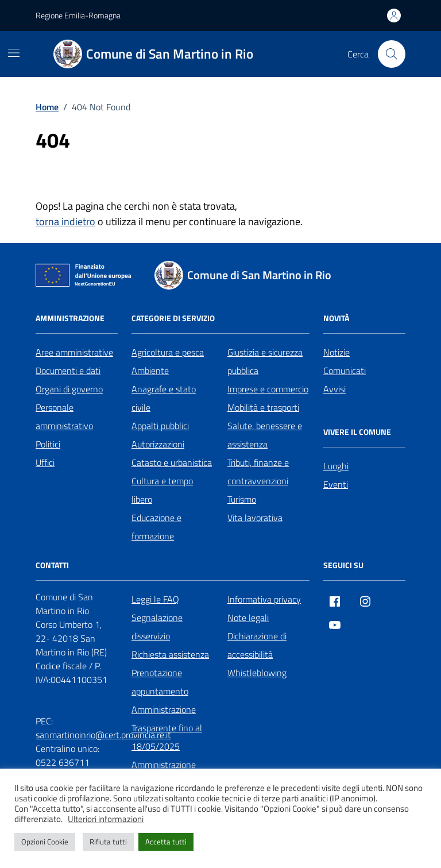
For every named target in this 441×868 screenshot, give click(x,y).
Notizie (336, 352)
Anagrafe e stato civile (164, 398)
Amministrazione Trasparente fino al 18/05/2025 (167, 728)
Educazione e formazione (156, 527)
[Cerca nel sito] (392, 54)
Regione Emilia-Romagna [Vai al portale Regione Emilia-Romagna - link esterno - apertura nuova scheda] (78, 15)
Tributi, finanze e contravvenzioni (258, 472)
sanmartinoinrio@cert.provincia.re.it (103, 735)
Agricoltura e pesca (168, 352)
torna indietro (65, 221)
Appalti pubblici (160, 426)
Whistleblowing (257, 673)
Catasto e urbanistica (172, 462)
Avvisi (334, 389)
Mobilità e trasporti (263, 407)
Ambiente (150, 371)
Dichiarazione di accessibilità (257, 645)
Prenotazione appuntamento (160, 682)
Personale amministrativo (64, 416)
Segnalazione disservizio (157, 627)
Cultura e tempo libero (162, 490)
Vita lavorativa (255, 518)
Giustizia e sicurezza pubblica (265, 361)
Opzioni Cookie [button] (45, 842)
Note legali (248, 618)
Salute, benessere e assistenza (265, 435)
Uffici (45, 462)
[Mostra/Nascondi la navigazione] (14, 53)
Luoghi (336, 466)
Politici (48, 444)
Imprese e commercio (268, 389)
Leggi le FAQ (155, 599)
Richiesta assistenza (170, 654)
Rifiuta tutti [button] (108, 842)
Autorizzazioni (158, 444)
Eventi (336, 484)
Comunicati (345, 371)
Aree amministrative (74, 352)
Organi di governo (69, 389)
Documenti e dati (68, 371)
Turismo (242, 499)
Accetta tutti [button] (166, 842)
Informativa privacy (264, 599)
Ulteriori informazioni (106, 819)
